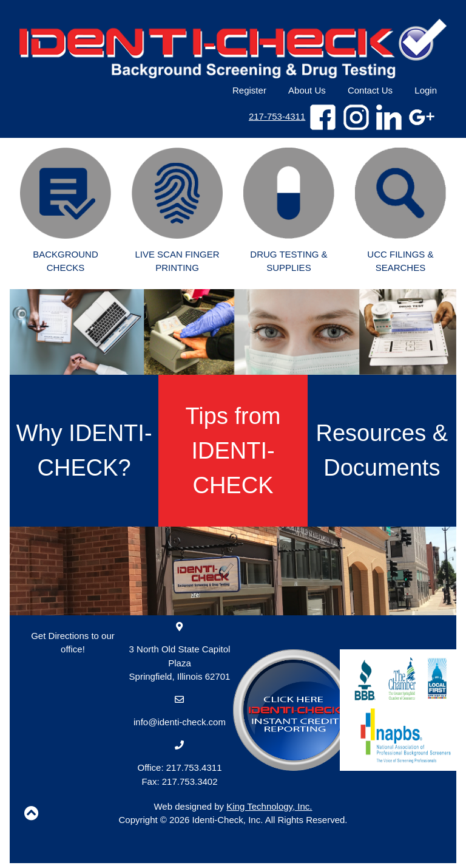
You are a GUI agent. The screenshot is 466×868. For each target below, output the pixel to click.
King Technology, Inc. (269, 806)
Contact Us (370, 90)
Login (426, 90)
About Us (307, 90)
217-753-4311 (277, 116)
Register (249, 90)
